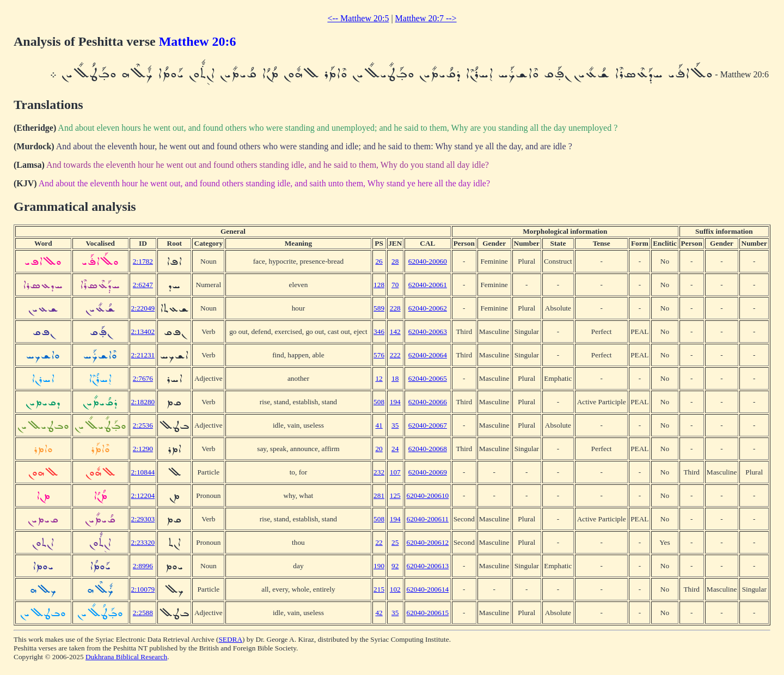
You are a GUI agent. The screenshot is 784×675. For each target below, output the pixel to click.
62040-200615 (427, 613)
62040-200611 (428, 519)
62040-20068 (428, 449)
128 (379, 285)
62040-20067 (428, 425)
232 (379, 472)
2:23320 (143, 542)
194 (395, 402)
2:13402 (143, 332)
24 (395, 449)
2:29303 (143, 519)
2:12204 (143, 495)
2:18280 (143, 402)
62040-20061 (428, 285)
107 (395, 472)
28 (395, 261)
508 (379, 402)
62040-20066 (428, 402)
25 (395, 542)
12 (379, 378)
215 (379, 589)
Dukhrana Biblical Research (126, 657)
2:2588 (143, 613)
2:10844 (143, 472)
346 (379, 332)
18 (395, 378)
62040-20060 (428, 261)
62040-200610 (427, 495)
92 (395, 566)
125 (395, 495)
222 (395, 355)
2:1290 (143, 449)
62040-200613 (427, 566)
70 (395, 285)
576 (379, 355)
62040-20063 (428, 332)
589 (379, 308)
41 (379, 425)
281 (379, 495)
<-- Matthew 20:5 (358, 18)
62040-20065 (428, 378)
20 (379, 449)
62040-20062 (428, 308)
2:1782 (143, 261)
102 (395, 589)
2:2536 (143, 425)
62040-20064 (428, 355)
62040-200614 (427, 589)
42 (379, 613)
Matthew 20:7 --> (426, 18)
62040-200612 (427, 542)
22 (379, 542)
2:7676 (143, 378)
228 (395, 308)
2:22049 (143, 308)
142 (395, 332)
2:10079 (143, 589)
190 (379, 566)
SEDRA (230, 639)
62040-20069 (428, 472)
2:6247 (143, 285)
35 (395, 425)
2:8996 (143, 566)
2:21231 (143, 355)
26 (379, 261)
